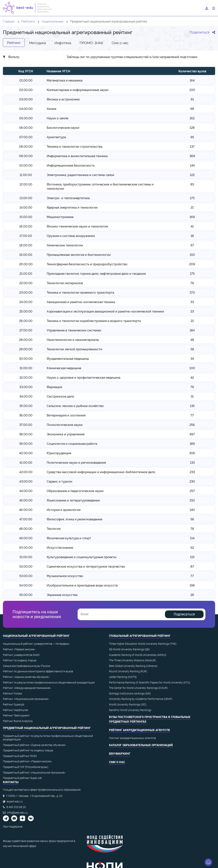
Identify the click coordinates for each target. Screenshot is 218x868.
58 (192, 349)
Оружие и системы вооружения (71, 236)
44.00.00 (26, 491)
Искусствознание (60, 547)
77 (192, 415)
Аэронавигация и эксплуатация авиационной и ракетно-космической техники (105, 311)
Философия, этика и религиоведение (74, 519)
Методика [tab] (38, 43)
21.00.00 (26, 273)
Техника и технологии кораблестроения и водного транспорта (94, 321)
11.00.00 (26, 175)
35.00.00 (26, 406)
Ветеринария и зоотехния (66, 415)
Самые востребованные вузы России (27, 666)
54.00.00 (26, 585)
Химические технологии (65, 245)
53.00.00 (26, 576)
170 (192, 292)
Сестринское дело (60, 396)
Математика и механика (65, 80)
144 (192, 165)
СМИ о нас (117, 762)
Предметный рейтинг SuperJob (22, 778)
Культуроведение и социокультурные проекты (82, 557)
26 (192, 595)
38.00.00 (26, 434)
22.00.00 (26, 283)
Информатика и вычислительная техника (77, 156)
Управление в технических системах (74, 330)
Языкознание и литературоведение (73, 500)
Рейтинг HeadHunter (16, 710)
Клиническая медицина (64, 368)
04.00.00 (26, 109)
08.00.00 (26, 146)
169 (192, 217)
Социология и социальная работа (72, 443)
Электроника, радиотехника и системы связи (80, 175)
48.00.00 (26, 528)
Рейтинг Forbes (12, 694)
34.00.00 (26, 396)
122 (192, 175)
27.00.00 (26, 330)
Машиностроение (60, 217)
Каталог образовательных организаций (141, 745)
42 (192, 377)
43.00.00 (26, 481)
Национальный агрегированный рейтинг (36, 636)
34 (192, 358)
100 (192, 90)
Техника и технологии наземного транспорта (80, 292)
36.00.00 (26, 415)
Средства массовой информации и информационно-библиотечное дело (101, 472)
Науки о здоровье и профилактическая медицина (84, 377)
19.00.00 (26, 255)
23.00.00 (26, 292)
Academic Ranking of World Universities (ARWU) (138, 655)
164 (192, 80)
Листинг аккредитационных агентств (132, 738)
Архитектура (56, 137)
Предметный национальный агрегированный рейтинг (47, 728)
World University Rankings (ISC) (128, 705)
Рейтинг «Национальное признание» (26, 699)
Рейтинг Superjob (14, 705)
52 (192, 547)
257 (192, 491)
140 (192, 510)
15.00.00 (26, 217)
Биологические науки (63, 127)
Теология (54, 528)
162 (192, 118)
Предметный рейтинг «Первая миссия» (27, 761)
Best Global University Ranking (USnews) (133, 666)
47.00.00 (26, 519)
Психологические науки (65, 425)
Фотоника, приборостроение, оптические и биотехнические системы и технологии (100, 186)
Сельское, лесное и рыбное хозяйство (75, 406)
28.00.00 (26, 340)
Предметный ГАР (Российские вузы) (26, 767)
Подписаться (184, 614)
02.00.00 (26, 90)
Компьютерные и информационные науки (78, 90)
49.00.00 (26, 538)
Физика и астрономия (63, 99)
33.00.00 (26, 387)
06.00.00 (26, 127)
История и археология (64, 510)
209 (192, 264)
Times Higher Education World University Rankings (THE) (143, 644)
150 (192, 255)
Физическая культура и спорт (69, 538)
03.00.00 (26, 99)
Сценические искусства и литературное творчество (86, 566)
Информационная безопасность (71, 165)
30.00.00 (26, 358)
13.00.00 (26, 198)
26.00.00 (26, 321)
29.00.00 (26, 349)
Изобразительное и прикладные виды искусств (82, 585)
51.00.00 (26, 557)
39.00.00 (26, 443)
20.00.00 (26, 264)
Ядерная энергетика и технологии (72, 207)
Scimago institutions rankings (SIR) (130, 694)
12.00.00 (26, 184)
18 (192, 236)
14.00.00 (26, 207)
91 (192, 99)
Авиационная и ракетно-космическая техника (81, 302)
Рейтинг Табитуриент (16, 715)
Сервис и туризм (59, 481)
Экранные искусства (62, 595)
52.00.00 (26, 566)
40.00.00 (26, 453)
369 (192, 156)
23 (192, 311)
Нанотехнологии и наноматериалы (73, 340)
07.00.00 (26, 137)
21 (192, 207)
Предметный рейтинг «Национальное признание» (34, 773)
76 (192, 283)
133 (192, 462)
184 (192, 330)
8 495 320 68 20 (16, 807)
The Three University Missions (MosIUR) (133, 660)
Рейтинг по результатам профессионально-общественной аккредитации (49, 683)
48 (192, 340)
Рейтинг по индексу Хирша (20, 660)
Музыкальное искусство (65, 576)
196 (192, 585)
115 (192, 557)
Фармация (54, 387)
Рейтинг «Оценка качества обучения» (26, 677)
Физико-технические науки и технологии (77, 226)
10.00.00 (26, 165)
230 (192, 481)
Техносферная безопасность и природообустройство (87, 264)
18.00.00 (26, 245)
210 (192, 500)
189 (192, 443)
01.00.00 (26, 80)
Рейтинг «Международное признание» (27, 688)
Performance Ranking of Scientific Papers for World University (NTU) (150, 683)
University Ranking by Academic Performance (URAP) (141, 699)
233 (192, 472)
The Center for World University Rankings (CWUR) (138, 688)
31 (192, 396)
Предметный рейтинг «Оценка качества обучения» (34, 745)
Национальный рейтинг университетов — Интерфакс (36, 644)
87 (192, 566)
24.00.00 (26, 302)
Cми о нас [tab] (120, 43)
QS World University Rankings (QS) (129, 649)
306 (192, 453)
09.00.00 (26, 156)
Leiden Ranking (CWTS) (123, 677)
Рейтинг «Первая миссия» (19, 649)
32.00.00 (26, 377)
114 (192, 538)
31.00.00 (26, 368)
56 (192, 519)
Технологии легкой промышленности (74, 349)
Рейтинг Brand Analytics (18, 721)
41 (192, 226)
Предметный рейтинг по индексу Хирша (28, 750)
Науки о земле (57, 118)
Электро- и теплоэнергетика (68, 198)
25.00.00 (26, 311)
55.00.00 (26, 595)
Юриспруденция (59, 453)
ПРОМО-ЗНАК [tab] (91, 43)
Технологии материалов (65, 283)
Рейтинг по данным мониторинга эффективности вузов (38, 671)
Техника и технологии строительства (75, 146)
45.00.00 (26, 500)
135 (192, 406)
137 (192, 146)
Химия (51, 109)
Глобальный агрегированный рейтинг (140, 636)
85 (192, 184)
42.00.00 (26, 472)
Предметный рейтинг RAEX (20, 756)
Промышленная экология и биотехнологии (79, 255)
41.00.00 (26, 462)
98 (192, 109)
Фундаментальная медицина (68, 358)
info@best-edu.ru (17, 813)
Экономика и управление (66, 434)
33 (192, 302)
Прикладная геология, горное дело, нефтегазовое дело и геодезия (96, 273)
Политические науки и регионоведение (76, 462)
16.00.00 (26, 226)
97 (192, 245)
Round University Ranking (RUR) (128, 671)
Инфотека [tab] (63, 43)
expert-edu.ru (15, 801)
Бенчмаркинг (120, 754)
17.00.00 (26, 236)
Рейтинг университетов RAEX (21, 655)
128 (192, 127)
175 (192, 198)
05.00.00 (26, 118)
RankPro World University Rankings (130, 710)
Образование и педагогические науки (75, 491)
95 (192, 137)
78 (192, 528)
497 (192, 434)
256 (192, 425)
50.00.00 (26, 547)
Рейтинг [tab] (14, 42)
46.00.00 (26, 510)
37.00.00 (26, 425)
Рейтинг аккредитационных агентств (139, 730)
